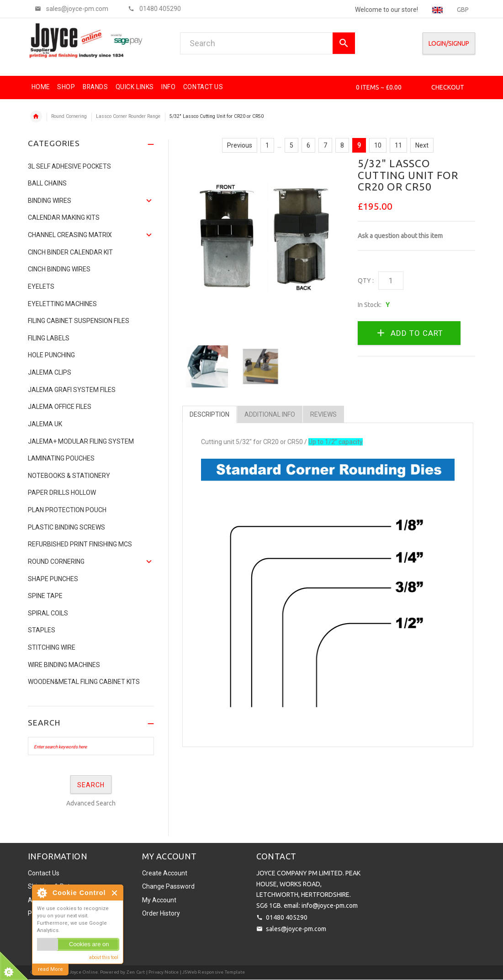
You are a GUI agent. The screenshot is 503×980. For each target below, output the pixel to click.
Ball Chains (47, 183)
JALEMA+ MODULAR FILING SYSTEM (81, 441)
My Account (159, 900)
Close (115, 893)
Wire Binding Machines (64, 665)
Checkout (448, 87)
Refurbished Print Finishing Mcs (80, 544)
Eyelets (41, 286)
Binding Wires (50, 201)
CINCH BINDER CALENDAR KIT (70, 252)
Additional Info (270, 414)
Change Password (168, 886)
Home (36, 117)
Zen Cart (136, 972)
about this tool (104, 957)
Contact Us (44, 873)
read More (50, 969)
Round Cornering (69, 116)
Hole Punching (51, 355)
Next (422, 145)
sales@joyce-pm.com (296, 929)
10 (378, 145)
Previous (240, 145)
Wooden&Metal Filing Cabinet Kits (84, 682)
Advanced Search (91, 803)
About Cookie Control (42, 893)
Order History (161, 913)
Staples (42, 630)
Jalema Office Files (60, 407)
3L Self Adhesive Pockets (69, 166)
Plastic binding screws (66, 527)
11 (398, 145)
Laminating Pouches (61, 458)
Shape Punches (53, 579)
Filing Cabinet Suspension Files (79, 321)
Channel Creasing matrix (70, 235)
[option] (207, 366)
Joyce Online (84, 972)
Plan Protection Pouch (67, 510)
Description (209, 414)
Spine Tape (45, 596)
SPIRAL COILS (48, 613)
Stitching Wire (52, 647)
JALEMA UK (45, 424)
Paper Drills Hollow (62, 493)
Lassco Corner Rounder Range (128, 116)
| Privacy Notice (162, 972)
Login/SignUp (449, 43)
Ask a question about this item (400, 236)
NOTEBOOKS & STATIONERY (69, 476)
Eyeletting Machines (62, 304)
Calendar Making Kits (64, 217)
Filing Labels (49, 338)
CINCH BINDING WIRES (59, 269)
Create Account (165, 873)
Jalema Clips (50, 372)
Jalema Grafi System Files (72, 390)
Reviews (323, 414)
